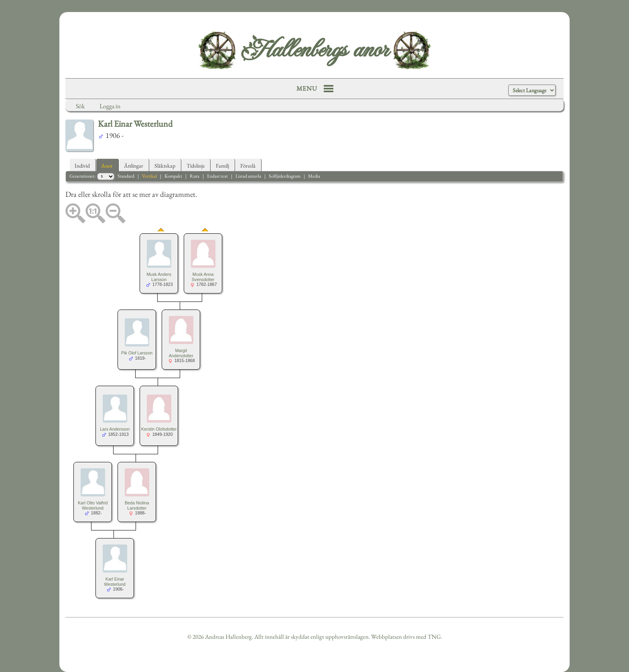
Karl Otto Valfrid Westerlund (93, 505)
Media (314, 176)
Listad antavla (248, 176)
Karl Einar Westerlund (115, 582)
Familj (222, 166)
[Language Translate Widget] (532, 90)
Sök (80, 106)
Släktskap (165, 166)
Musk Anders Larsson (159, 277)
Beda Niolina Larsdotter (137, 505)
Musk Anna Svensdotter (203, 277)
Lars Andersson (115, 429)
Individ (82, 166)
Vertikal (149, 176)
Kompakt (173, 176)
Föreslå (248, 166)
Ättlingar (134, 166)
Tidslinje (196, 166)
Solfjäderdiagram (285, 176)
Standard (126, 176)
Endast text (217, 176)
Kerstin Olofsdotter (159, 429)
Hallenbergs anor (314, 50)
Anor (107, 166)
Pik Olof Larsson (137, 353)
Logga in (110, 106)
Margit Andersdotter (181, 353)
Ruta (195, 176)
